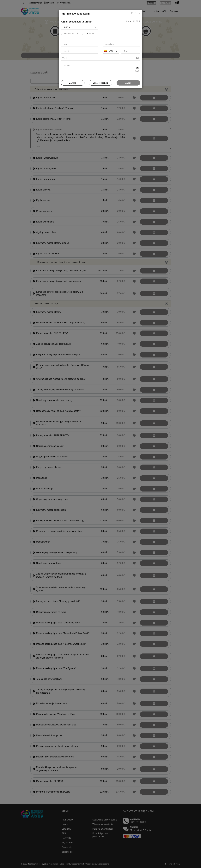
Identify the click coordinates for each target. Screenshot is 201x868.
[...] (98, 58)
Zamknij (73, 83)
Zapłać (128, 83)
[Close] (139, 13)
